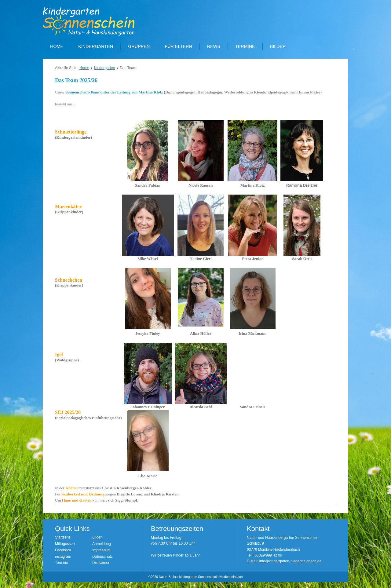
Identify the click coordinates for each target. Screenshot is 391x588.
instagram (63, 557)
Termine (245, 46)
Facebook (63, 550)
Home (57, 46)
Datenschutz (102, 557)
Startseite (63, 537)
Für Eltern (178, 46)
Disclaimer (101, 563)
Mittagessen (65, 544)
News (214, 46)
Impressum (101, 550)
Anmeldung (102, 544)
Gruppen (139, 46)
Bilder (278, 46)
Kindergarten (96, 46)
